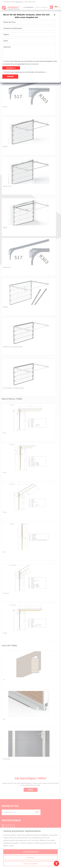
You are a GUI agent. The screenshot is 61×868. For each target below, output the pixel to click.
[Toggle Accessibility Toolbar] (56, 863)
